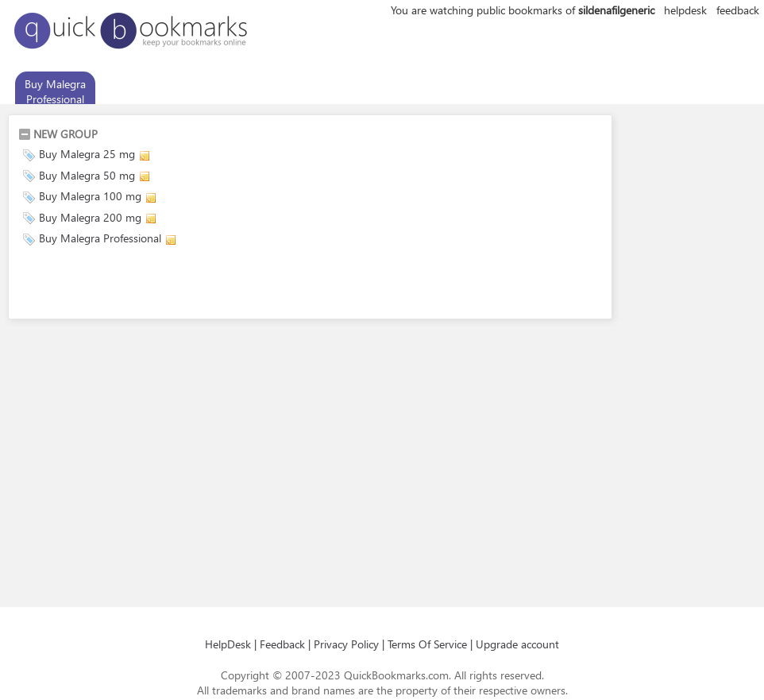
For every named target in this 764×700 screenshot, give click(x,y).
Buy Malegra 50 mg (87, 175)
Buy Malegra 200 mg (90, 217)
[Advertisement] (204, 285)
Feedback (282, 644)
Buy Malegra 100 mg (90, 196)
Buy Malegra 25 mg (87, 154)
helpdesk (685, 10)
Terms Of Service (427, 644)
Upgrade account (517, 644)
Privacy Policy (346, 644)
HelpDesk (228, 644)
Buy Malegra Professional (55, 91)
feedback (738, 10)
